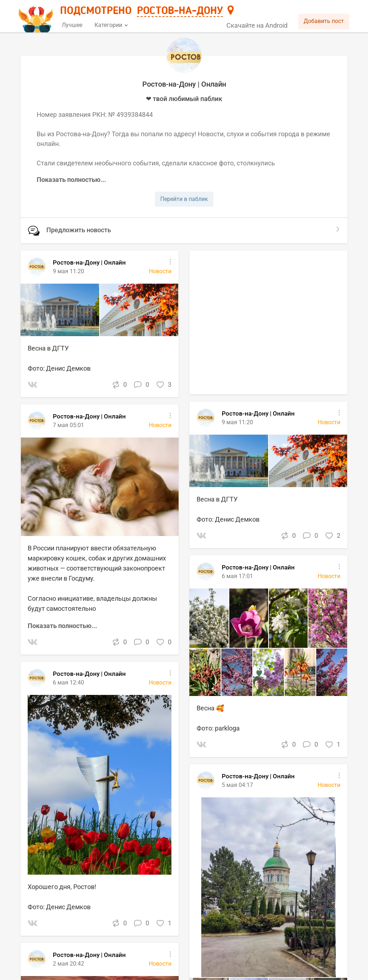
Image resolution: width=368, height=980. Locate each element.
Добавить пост (324, 21)
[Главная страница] (37, 17)
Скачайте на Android (257, 25)
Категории (111, 25)
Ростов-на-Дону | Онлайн (258, 567)
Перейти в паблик (184, 199)
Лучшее (72, 25)
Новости (329, 576)
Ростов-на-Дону (180, 11)
